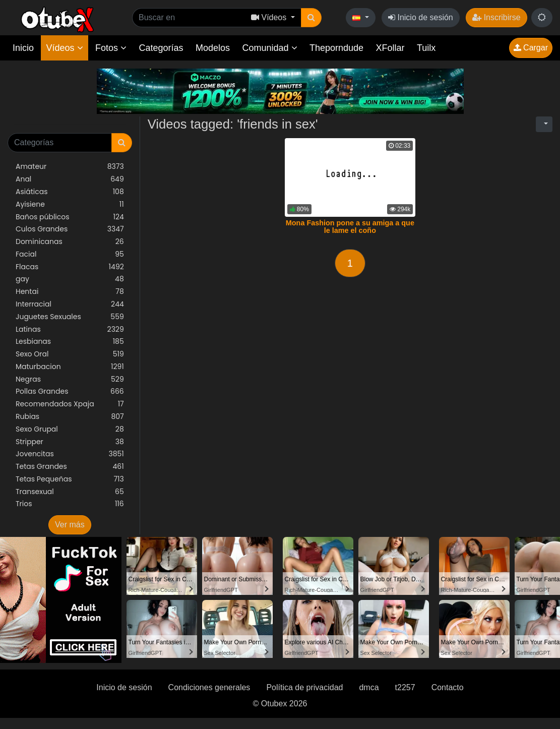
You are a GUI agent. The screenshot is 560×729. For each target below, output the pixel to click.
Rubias (70, 417)
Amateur (70, 167)
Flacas (70, 267)
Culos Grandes (70, 229)
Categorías (161, 48)
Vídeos (64, 48)
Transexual (70, 492)
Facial (70, 254)
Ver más (70, 525)
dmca (369, 687)
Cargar (531, 48)
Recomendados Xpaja (70, 404)
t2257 (405, 687)
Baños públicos (70, 217)
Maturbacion (70, 367)
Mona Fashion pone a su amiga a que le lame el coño (350, 227)
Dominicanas (70, 242)
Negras (70, 379)
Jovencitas (70, 454)
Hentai (70, 292)
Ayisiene (70, 204)
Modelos (213, 48)
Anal (70, 179)
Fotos (111, 48)
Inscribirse (496, 17)
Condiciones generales (209, 687)
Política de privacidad (304, 687)
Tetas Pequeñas (70, 479)
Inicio (23, 48)
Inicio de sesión (421, 17)
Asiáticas (70, 192)
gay (70, 279)
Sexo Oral (70, 354)
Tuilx (426, 48)
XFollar (390, 48)
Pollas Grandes (70, 391)
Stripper (70, 442)
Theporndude (336, 48)
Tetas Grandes (70, 467)
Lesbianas (70, 342)
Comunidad (269, 48)
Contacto (448, 687)
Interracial (70, 304)
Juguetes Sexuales (70, 317)
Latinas (70, 329)
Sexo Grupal (70, 429)
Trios (70, 504)
